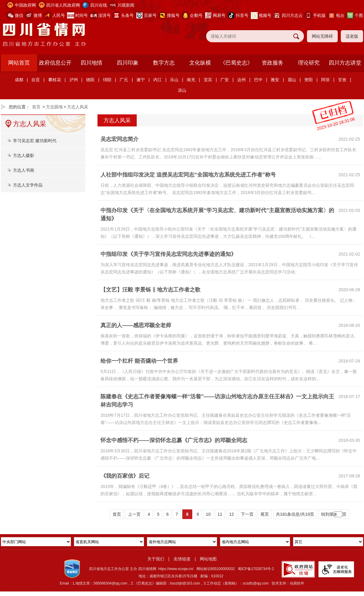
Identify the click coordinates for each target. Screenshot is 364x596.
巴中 (258, 80)
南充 (191, 80)
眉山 (292, 80)
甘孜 (342, 80)
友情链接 (182, 559)
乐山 (174, 80)
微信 (19, 15)
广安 (225, 80)
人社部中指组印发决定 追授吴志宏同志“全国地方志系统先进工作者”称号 (188, 175)
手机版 (319, 15)
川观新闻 (126, 5)
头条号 (127, 15)
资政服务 (273, 63)
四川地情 (91, 63)
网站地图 (208, 559)
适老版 (352, 36)
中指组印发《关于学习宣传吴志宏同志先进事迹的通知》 (168, 254)
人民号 (59, 15)
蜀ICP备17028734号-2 (256, 569)
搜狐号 (173, 15)
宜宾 (208, 80)
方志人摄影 (24, 155)
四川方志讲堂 (345, 63)
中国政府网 (25, 5)
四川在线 (99, 5)
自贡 (36, 80)
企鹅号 (196, 15)
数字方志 (164, 63)
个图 (359, 15)
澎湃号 (104, 15)
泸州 (74, 80)
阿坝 (325, 80)
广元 (124, 80)
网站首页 (19, 63)
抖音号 (242, 15)
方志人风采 (78, 107)
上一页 (134, 514)
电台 (340, 15)
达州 (241, 80)
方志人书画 (24, 170)
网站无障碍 (322, 36)
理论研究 (309, 63)
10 (208, 514)
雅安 (275, 80)
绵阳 (107, 80)
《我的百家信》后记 (125, 476)
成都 (19, 80)
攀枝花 (55, 80)
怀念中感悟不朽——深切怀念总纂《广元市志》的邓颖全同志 (174, 440)
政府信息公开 (55, 63)
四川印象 (128, 63)
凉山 (182, 90)
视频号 (265, 15)
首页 (36, 107)
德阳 (90, 80)
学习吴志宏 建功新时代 (35, 141)
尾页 (265, 514)
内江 (158, 80)
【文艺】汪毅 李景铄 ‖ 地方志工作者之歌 (150, 290)
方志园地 (54, 107)
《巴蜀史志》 (236, 63)
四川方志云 (292, 15)
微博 (38, 15)
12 (231, 514)
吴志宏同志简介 (120, 139)
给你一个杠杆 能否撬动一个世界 (139, 361)
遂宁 (141, 80)
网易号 (219, 15)
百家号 (150, 15)
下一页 (247, 514)
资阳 (308, 80)
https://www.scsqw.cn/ (176, 569)
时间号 (81, 15)
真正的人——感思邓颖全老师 (136, 325)
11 (220, 514)
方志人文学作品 (28, 185)
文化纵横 (200, 63)
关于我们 (156, 559)
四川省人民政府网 (63, 5)
